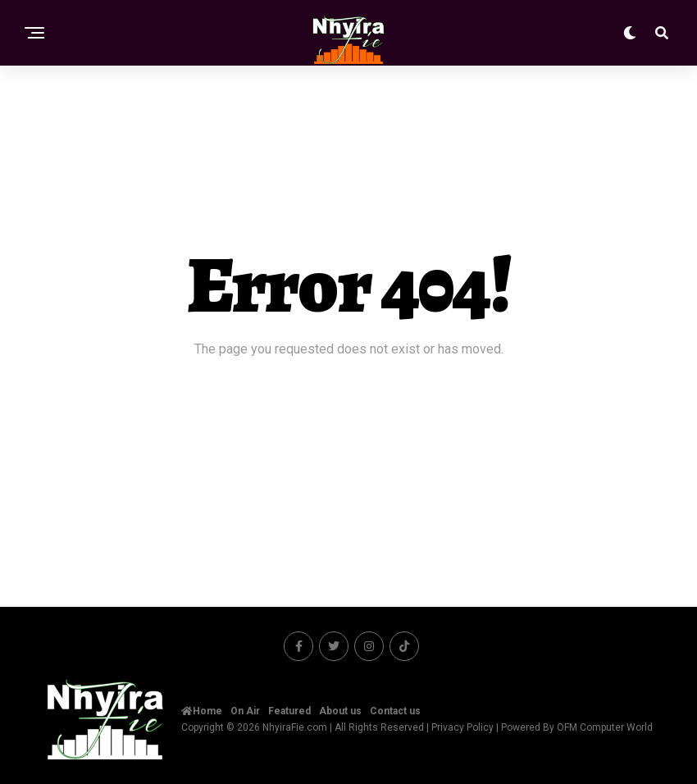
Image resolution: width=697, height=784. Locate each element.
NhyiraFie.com (295, 727)
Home (202, 711)
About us (340, 711)
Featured (289, 711)
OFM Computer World (605, 727)
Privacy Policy (462, 727)
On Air (245, 711)
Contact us (395, 711)
